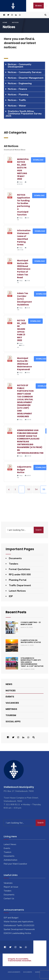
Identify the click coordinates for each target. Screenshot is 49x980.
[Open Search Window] (45, 15)
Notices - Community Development (20, 66)
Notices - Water (17, 106)
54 (36, 489)
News (9, 684)
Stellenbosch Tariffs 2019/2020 (19, 925)
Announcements (14, 972)
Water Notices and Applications (18, 922)
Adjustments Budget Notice (24, 470)
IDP (11, 596)
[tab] (24, 66)
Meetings (11, 709)
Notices (11, 690)
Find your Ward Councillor (15, 864)
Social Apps (13, 721)
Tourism (11, 715)
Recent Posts (16, 612)
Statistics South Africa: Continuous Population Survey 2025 (24, 114)
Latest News (10, 844)
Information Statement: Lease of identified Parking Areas (24, 238)
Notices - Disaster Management (26, 78)
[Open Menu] (46, 6)
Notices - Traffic (17, 100)
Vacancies (12, 703)
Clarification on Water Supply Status (31, 641)
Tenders (14, 564)
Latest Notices (17, 591)
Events (10, 697)
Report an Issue (11, 887)
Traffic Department (20, 585)
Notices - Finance (17, 89)
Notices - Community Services (25, 72)
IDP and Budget (11, 918)
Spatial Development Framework (19, 929)
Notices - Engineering (20, 83)
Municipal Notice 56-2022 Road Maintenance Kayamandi (24, 364)
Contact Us (9, 898)
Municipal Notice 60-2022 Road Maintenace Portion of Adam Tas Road (24, 269)
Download (38, 160)
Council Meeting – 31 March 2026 (31, 623)
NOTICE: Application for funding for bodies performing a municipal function (24, 205)
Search (39, 530)
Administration (10, 860)
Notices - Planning (18, 95)
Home (5, 22)
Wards (38, 972)
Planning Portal (18, 580)
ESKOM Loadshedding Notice (17, 933)
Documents (15, 558)
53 (29, 489)
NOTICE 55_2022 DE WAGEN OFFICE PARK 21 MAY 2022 (22, 330)
